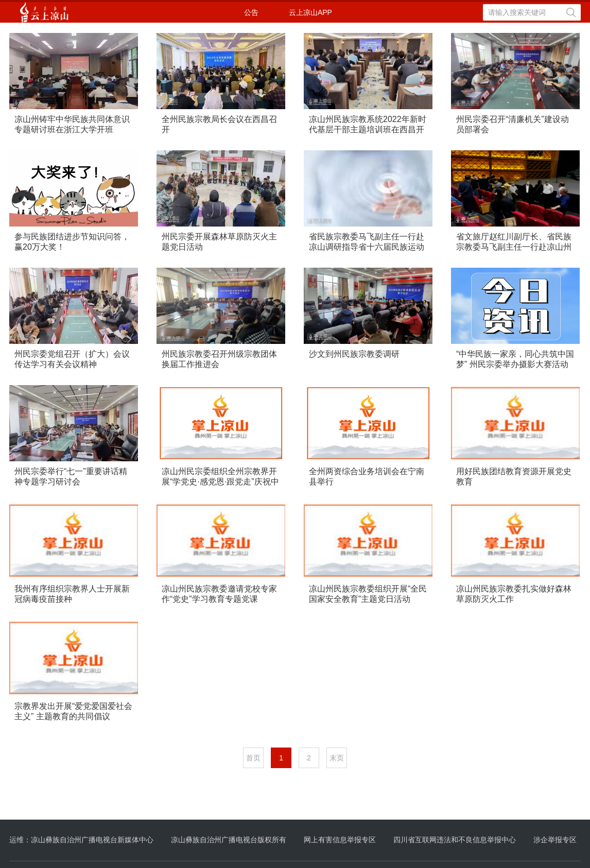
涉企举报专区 (555, 840)
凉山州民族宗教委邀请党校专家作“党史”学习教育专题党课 (219, 594)
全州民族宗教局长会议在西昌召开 (219, 124)
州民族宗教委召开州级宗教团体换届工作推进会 (219, 359)
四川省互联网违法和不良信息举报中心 (455, 840)
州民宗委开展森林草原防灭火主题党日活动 (219, 242)
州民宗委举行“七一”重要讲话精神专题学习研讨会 (71, 476)
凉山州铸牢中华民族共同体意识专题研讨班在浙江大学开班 (72, 124)
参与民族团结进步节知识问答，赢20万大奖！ (72, 242)
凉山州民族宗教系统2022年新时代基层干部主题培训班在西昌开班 (368, 125)
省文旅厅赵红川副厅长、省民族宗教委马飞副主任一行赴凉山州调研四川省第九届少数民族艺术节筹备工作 (514, 242)
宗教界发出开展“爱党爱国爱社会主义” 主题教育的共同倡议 (73, 711)
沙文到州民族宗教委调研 (354, 354)
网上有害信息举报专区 (340, 840)
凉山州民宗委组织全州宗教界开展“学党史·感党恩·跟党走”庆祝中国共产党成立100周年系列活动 (220, 477)
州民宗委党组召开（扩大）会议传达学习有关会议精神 (72, 359)
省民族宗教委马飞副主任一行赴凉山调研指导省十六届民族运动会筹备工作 (367, 242)
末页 (337, 758)
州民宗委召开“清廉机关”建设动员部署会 (513, 124)
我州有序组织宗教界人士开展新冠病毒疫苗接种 (72, 594)
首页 (253, 758)
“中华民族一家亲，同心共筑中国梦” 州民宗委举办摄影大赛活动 (515, 359)
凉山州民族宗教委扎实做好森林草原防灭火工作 (514, 594)
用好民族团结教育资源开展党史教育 (514, 476)
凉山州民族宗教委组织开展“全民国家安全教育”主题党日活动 (368, 594)
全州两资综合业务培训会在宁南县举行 (367, 476)
